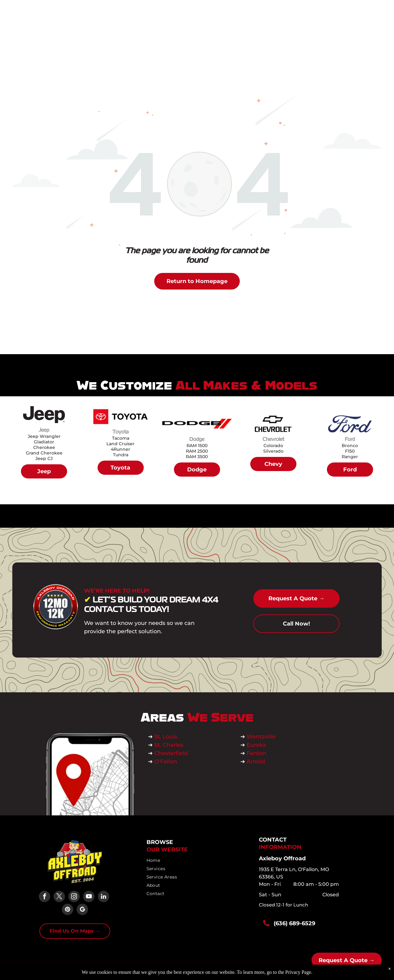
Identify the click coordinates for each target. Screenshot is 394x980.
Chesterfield (171, 753)
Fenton (256, 753)
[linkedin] (104, 897)
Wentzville (262, 737)
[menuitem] (195, 860)
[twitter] (59, 897)
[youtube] (89, 897)
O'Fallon (166, 762)
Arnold (256, 762)
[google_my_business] (82, 910)
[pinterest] (68, 910)
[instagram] (74, 897)
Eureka (256, 745)
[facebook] (44, 897)
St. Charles (169, 745)
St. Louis (167, 737)
